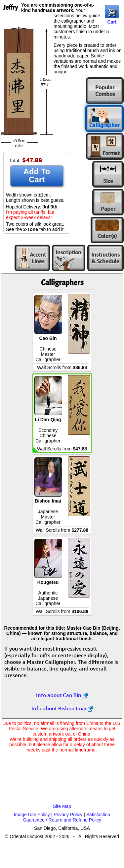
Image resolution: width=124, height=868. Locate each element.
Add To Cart (37, 175)
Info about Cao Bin (62, 695)
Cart (112, 22)
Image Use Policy (32, 815)
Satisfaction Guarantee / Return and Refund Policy (66, 817)
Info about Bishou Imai (62, 708)
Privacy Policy (68, 815)
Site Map (62, 806)
